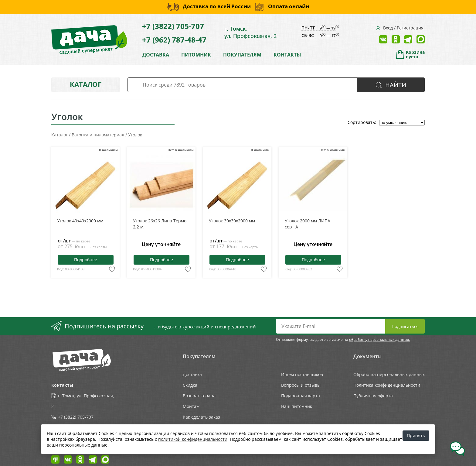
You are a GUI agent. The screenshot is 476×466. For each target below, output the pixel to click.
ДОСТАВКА (156, 55)
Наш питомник (297, 406)
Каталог (86, 84)
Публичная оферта (373, 396)
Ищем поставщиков (302, 374)
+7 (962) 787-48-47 (174, 40)
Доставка (192, 374)
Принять (416, 435)
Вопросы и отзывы (301, 385)
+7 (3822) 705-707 (173, 26)
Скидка (190, 385)
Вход (388, 28)
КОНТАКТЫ (287, 55)
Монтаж (191, 406)
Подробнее (86, 260)
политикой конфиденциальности (193, 439)
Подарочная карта (301, 396)
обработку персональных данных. (379, 339)
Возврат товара (199, 396)
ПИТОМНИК (196, 55)
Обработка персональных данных (389, 374)
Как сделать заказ (201, 417)
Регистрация (410, 28)
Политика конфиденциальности (387, 385)
